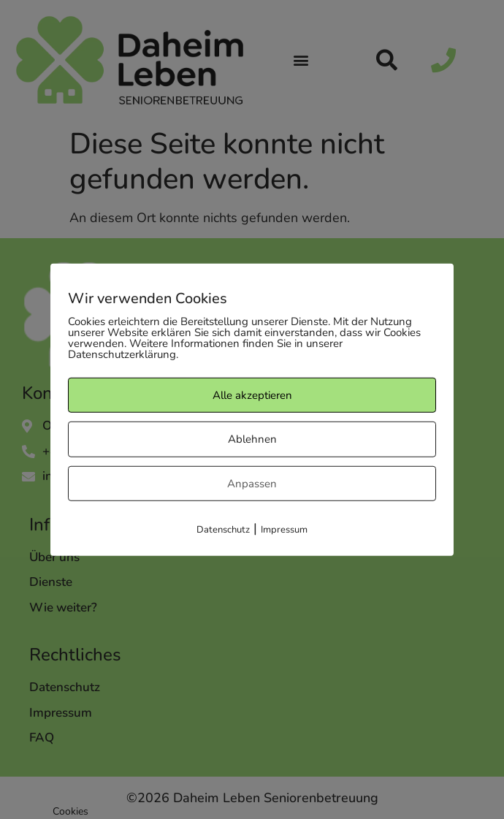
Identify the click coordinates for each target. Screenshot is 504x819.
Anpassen (252, 483)
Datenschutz (223, 530)
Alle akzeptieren (252, 395)
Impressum (284, 530)
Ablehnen (252, 439)
